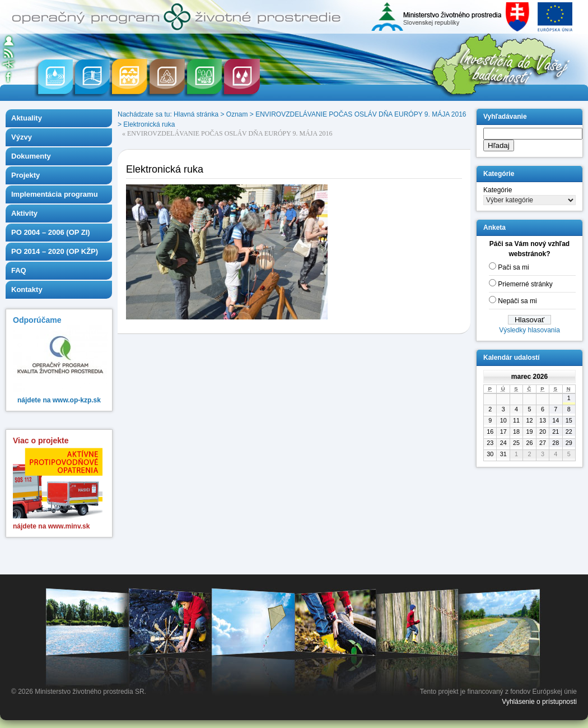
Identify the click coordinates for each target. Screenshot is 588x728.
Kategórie (498, 190)
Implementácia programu (55, 194)
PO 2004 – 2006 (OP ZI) (51, 232)
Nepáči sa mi (517, 301)
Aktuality (27, 118)
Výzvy (22, 137)
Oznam (237, 114)
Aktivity (24, 213)
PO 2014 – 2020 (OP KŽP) (55, 251)
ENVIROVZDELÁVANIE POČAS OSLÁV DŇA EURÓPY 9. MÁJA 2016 (361, 114)
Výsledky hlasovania (529, 330)
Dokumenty (31, 156)
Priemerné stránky (525, 284)
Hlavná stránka (196, 114)
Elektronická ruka (149, 124)
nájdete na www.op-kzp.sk (59, 400)
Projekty (25, 175)
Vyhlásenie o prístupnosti (539, 702)
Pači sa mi (513, 267)
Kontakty (27, 289)
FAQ (19, 270)
